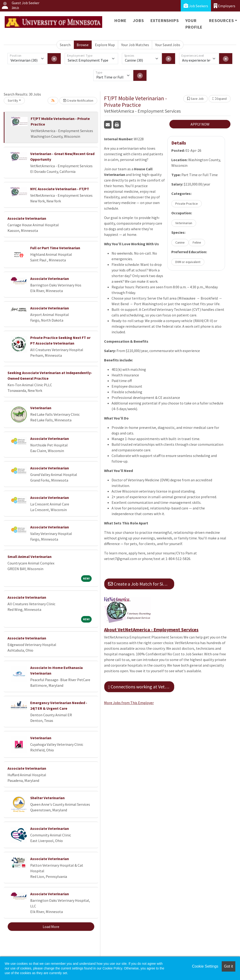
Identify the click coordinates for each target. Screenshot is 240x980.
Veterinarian (41, 408)
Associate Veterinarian (27, 218)
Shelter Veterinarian (47, 798)
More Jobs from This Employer (129, 703)
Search (65, 45)
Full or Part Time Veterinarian (55, 248)
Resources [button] (221, 20)
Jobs (138, 20)
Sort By (13, 100)
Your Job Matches (135, 45)
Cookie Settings (205, 966)
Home (120, 20)
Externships (165, 20)
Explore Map (105, 45)
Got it (229, 966)
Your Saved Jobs (168, 45)
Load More (51, 927)
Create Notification (78, 100)
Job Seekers (196, 6)
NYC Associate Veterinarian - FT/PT (60, 189)
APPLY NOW (200, 124)
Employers (225, 6)
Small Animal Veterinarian (30, 557)
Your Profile (194, 24)
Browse (83, 45)
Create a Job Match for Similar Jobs (141, 584)
